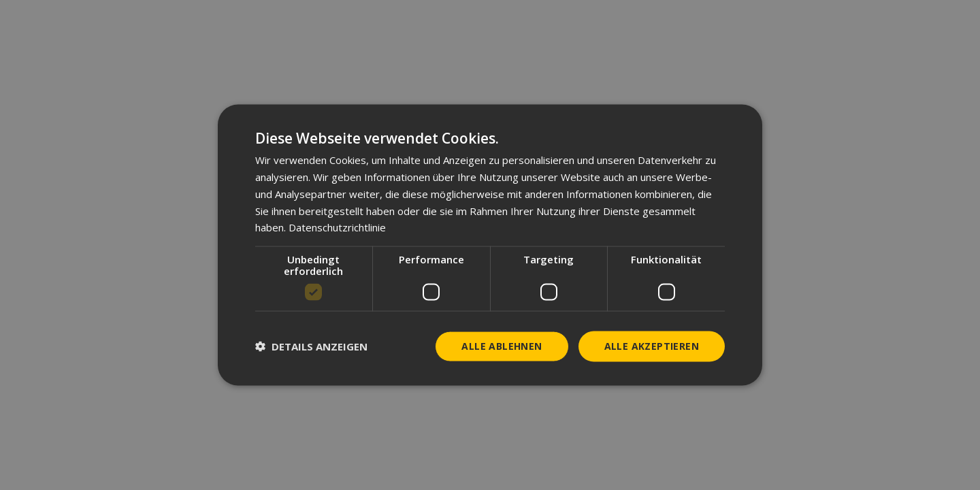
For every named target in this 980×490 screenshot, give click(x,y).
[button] (311, 346)
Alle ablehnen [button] (502, 346)
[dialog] (490, 245)
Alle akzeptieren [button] (652, 346)
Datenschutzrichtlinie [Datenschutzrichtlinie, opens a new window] (337, 227)
